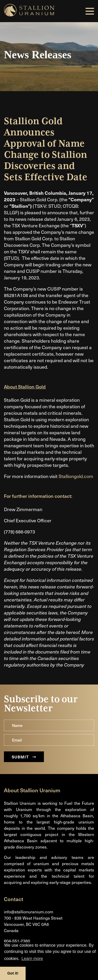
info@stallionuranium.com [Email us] (29, 912)
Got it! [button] (13, 973)
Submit (24, 757)
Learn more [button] (32, 959)
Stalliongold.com (76, 476)
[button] (90, 11)
